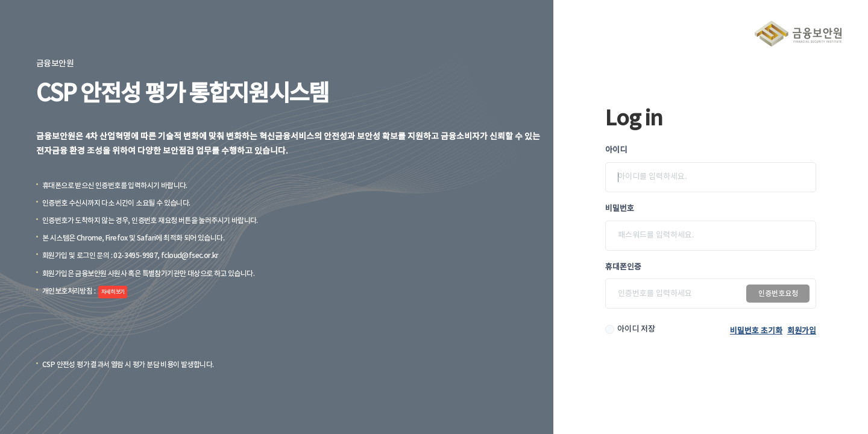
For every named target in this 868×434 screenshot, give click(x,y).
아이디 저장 (636, 329)
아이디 (616, 150)
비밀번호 (620, 209)
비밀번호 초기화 (756, 331)
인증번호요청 (778, 294)
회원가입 (802, 331)
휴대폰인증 (623, 267)
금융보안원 (798, 34)
